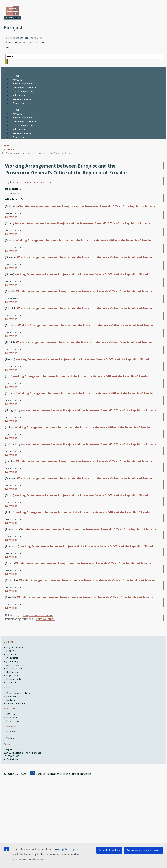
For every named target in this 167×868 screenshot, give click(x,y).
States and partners (23, 125)
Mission (10, 651)
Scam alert (12, 682)
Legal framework (15, 647)
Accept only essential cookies (143, 850)
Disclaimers (12, 672)
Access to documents (17, 665)
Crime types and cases (24, 122)
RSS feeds (11, 714)
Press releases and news (19, 693)
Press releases (14, 721)
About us (17, 114)
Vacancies (11, 654)
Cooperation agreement (38, 615)
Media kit (11, 700)
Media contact (13, 697)
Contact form (13, 759)
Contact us (18, 137)
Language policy (14, 679)
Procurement (13, 658)
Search (9, 52)
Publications (19, 129)
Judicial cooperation (23, 118)
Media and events (22, 133)
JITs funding (12, 661)
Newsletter (12, 718)
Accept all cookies (109, 850)
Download (11, 217)
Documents (11, 149)
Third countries (45, 619)
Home (16, 76)
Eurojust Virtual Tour (16, 703)
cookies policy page (64, 849)
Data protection (14, 668)
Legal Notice (12, 675)
